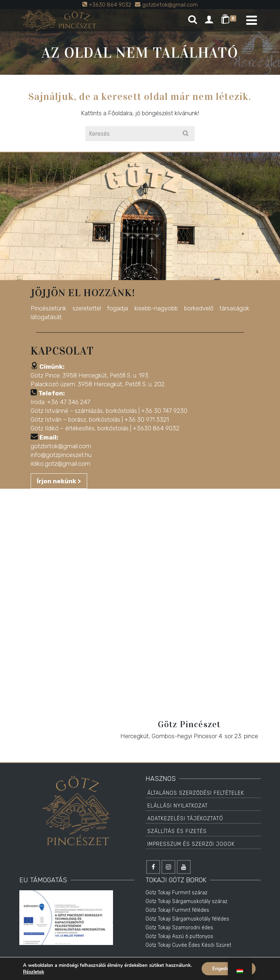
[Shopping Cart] (230, 20)
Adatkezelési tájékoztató (185, 819)
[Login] (209, 20)
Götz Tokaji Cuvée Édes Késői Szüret (188, 945)
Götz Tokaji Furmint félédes (177, 910)
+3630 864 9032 (156, 428)
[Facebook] (153, 867)
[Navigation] (252, 20)
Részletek (33, 972)
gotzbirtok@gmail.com (61, 446)
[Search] (192, 20)
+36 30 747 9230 (164, 411)
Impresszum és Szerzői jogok (191, 844)
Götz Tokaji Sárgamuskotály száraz (186, 901)
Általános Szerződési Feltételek (196, 793)
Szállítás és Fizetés (177, 831)
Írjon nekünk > (59, 481)
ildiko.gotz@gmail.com (61, 464)
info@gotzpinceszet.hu (61, 455)
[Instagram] (168, 867)
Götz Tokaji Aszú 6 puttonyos (179, 936)
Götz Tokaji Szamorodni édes (179, 928)
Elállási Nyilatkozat (178, 806)
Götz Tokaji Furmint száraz (176, 893)
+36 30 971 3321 (147, 419)
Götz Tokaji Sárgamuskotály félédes (187, 919)
